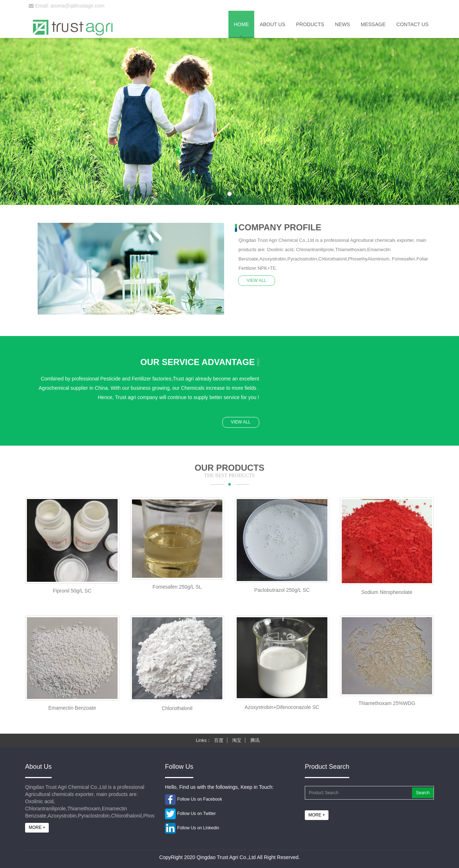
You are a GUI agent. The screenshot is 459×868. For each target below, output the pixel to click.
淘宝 (237, 740)
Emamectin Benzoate (72, 708)
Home (241, 24)
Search (423, 793)
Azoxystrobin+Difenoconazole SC (282, 707)
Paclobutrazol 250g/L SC (282, 590)
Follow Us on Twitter (197, 814)
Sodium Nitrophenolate (387, 592)
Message (373, 24)
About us (272, 24)
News (342, 24)
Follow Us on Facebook (200, 799)
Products (310, 24)
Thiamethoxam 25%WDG (387, 703)
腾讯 (255, 740)
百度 (219, 740)
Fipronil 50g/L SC (72, 591)
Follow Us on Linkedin (198, 828)
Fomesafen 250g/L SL (177, 587)
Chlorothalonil (177, 708)
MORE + (37, 828)
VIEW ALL (257, 280)
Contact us (412, 24)
